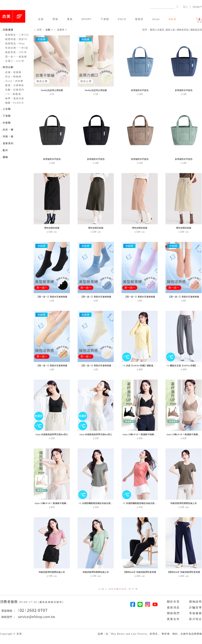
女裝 (41, 19)
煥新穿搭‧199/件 (15, 52)
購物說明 (196, 602)
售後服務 (196, 613)
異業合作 (173, 619)
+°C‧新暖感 (12, 94)
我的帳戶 (197, 7)
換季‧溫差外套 (13, 98)
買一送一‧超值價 (15, 57)
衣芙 (39, 30)
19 (125, 589)
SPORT (87, 19)
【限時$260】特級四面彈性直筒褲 (140, 572)
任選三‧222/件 (13, 61)
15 (115, 589)
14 (112, 589)
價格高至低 (183, 30)
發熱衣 (139, 19)
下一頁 (135, 589)
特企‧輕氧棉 (12, 77)
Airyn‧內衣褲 (13, 81)
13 (110, 589)
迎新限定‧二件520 (16, 35)
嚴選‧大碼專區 (13, 85)
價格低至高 (196, 30)
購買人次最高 (157, 30)
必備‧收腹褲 (12, 72)
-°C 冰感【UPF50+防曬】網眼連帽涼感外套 (143, 366)
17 (120, 589)
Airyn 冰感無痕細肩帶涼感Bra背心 (52, 434)
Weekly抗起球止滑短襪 (52, 90)
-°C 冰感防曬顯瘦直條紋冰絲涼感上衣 (97, 503)
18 (122, 589)
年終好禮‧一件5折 (15, 48)
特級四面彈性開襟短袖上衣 (184, 503)
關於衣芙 (173, 602)
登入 (185, 7)
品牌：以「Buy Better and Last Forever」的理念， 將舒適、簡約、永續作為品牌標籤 (150, 634)
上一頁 (101, 589)
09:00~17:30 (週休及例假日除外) (41, 602)
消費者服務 (9, 602)
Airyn (156, 19)
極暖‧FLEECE (13, 103)
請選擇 (61, 30)
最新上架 (170, 30)
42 (130, 589)
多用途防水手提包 (140, 90)
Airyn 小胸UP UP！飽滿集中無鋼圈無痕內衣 (144, 434)
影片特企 (196, 619)
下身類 (105, 19)
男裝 (55, 19)
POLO (122, 19)
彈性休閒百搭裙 (52, 228)
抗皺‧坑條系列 (13, 90)
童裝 (70, 19)
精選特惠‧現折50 (15, 39)
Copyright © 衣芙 (11, 634)
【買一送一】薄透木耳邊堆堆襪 (52, 297)
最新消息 (173, 607)
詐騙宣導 (196, 607)
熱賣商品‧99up (14, 44)
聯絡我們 (173, 613)
